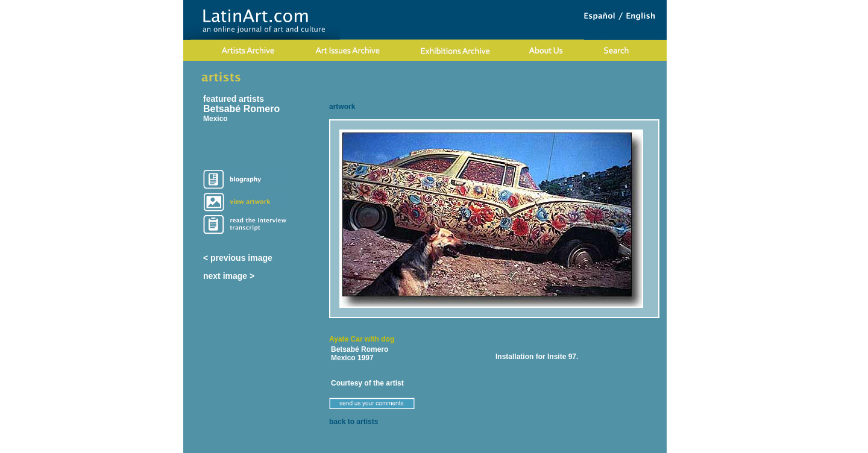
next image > (229, 276)
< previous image (238, 258)
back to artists (354, 422)
